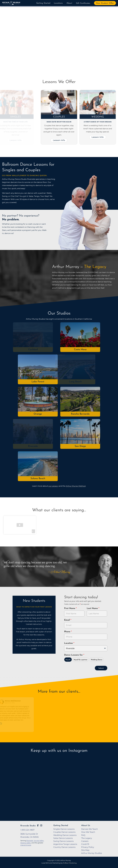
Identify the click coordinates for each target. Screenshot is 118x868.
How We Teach (88, 832)
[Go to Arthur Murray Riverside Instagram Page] (41, 825)
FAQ (83, 835)
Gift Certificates (83, 3)
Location (69, 643)
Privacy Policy (88, 847)
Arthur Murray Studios (92, 853)
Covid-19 (85, 844)
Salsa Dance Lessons (63, 838)
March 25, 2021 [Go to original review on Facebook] (10, 703)
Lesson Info (16, 140)
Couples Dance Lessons (64, 832)
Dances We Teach (90, 829)
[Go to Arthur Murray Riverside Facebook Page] (38, 825)
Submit (101, 668)
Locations (58, 3)
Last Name (93, 608)
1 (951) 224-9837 (27, 830)
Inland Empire (26, 845)
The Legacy (87, 838)
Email (67, 620)
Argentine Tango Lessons (65, 844)
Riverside (33, 446)
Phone (68, 632)
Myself (68, 660)
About (69, 3)
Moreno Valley (26, 843)
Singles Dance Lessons (64, 829)
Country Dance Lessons (64, 847)
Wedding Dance (97, 660)
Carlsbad (33, 349)
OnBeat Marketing (70, 863)
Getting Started (43, 3)
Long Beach (76, 382)
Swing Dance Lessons (63, 841)
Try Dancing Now (19, 53)
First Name (70, 608)
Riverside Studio (28, 826)
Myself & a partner (81, 660)
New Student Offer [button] (105, 3)
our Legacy (53, 486)
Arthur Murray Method (76, 486)
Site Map (85, 850)
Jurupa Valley (39, 841)
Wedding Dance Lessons (65, 835)
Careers (85, 841)
